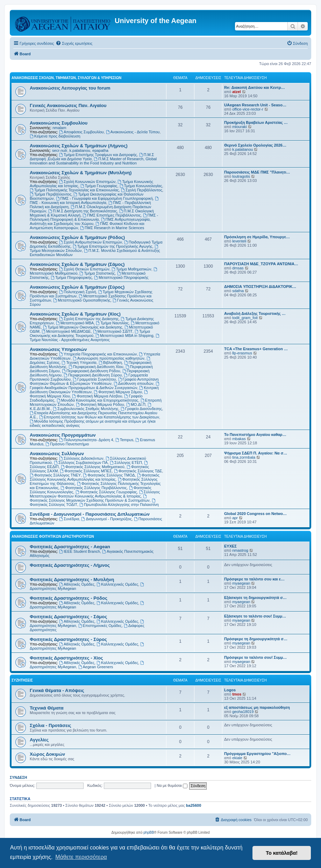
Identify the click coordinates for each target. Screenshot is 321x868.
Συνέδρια (69, 519)
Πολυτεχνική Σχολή (77, 292)
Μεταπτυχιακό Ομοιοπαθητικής (82, 300)
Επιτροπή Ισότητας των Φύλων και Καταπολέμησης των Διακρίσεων (99, 417)
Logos (230, 690)
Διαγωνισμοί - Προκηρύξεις (107, 519)
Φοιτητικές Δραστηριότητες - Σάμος (68, 617)
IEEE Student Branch (80, 551)
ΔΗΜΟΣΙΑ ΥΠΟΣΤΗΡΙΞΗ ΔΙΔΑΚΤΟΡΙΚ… (260, 287)
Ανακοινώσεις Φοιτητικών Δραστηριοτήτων (53, 537)
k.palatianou (80, 150)
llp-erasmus (242, 353)
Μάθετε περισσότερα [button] (81, 857)
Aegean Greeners (96, 667)
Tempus (124, 440)
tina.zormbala (244, 457)
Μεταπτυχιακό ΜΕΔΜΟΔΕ (66, 331)
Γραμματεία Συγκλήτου (94, 379)
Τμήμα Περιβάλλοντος (51, 194)
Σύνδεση (18, 777)
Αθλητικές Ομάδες (77, 584)
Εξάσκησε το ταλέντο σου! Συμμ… (255, 616)
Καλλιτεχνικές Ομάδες (117, 584)
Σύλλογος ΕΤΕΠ (126, 463)
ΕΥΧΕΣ (230, 546)
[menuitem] (74, 43)
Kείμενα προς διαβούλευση (55, 136)
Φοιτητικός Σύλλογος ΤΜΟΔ (109, 475)
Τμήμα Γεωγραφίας (99, 186)
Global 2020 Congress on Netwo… (255, 514)
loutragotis (241, 176)
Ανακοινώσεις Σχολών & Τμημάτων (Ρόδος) (77, 237)
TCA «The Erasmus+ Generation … (256, 349)
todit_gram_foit (245, 318)
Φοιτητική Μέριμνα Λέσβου (97, 396)
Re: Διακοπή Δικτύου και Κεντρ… (255, 87)
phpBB (149, 832)
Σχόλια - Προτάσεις (51, 725)
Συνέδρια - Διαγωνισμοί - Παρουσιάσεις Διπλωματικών (90, 514)
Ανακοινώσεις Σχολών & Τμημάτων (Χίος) (75, 314)
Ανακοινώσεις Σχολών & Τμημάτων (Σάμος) (77, 264)
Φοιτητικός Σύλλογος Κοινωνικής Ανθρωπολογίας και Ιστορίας (95, 477)
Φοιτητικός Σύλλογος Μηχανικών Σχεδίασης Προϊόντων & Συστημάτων (90, 498)
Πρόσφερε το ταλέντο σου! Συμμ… (255, 657)
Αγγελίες (39, 740)
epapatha (100, 150)
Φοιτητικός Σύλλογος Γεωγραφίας (106, 492)
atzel (236, 92)
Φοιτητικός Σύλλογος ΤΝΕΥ (55, 475)
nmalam (59, 128)
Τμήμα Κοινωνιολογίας (141, 186)
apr (235, 518)
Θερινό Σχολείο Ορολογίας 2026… (255, 145)
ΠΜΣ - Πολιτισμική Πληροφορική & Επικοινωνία (94, 217)
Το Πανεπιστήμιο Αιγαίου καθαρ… (255, 435)
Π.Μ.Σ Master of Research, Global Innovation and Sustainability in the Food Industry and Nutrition (93, 161)
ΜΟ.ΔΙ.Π (136, 404)
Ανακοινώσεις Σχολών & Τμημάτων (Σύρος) (77, 287)
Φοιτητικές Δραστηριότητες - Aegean (70, 547)
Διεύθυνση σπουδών (134, 383)
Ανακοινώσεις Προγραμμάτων (63, 435)
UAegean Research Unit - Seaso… (255, 105)
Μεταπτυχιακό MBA (75, 323)
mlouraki (240, 127)
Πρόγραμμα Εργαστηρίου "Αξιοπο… (257, 754)
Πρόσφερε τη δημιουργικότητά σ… (256, 639)
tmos (237, 694)
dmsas (238, 268)
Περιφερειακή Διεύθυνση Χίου (96, 367)
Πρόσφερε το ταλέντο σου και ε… (254, 579)
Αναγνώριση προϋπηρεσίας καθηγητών (109, 358)
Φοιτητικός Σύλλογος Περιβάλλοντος (94, 488)
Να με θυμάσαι (172, 785)
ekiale (237, 758)
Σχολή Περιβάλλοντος (142, 190)
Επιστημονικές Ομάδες (100, 626)
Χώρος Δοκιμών (47, 754)
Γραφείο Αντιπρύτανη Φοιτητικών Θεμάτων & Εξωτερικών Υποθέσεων (94, 381)
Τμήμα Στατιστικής (97, 273)
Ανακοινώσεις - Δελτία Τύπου (133, 132)
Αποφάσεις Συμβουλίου (81, 132)
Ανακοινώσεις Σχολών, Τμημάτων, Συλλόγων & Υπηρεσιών (66, 78)
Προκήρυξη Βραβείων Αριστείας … (256, 122)
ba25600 (194, 805)
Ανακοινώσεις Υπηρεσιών (58, 349)
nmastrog (240, 550)
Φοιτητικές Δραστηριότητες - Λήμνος (70, 565)
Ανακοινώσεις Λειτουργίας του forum (70, 88)
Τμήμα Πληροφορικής (71, 277)
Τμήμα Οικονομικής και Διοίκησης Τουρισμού (90, 333)
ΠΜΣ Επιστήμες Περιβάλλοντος (112, 215)
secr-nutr (60, 150)
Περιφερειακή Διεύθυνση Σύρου (93, 375)
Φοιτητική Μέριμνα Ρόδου (100, 404)
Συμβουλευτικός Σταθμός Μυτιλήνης (86, 409)
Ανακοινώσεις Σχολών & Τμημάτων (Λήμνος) (79, 146)
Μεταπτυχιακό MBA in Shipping (124, 336)
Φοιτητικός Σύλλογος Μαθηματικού (93, 467)
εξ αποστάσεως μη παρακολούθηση (257, 707)
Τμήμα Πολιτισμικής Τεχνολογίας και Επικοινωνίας (74, 190)
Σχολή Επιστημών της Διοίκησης (89, 319)
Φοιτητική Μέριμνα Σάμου (118, 392)
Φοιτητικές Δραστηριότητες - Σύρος (68, 639)
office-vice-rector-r (248, 109)
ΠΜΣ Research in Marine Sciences (112, 228)
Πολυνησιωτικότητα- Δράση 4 (86, 440)
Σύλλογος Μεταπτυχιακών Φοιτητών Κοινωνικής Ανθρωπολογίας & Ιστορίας (95, 494)
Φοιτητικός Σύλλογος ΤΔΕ (138, 471)
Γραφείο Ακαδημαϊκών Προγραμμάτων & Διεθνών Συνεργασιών (95, 386)
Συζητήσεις (22, 680)
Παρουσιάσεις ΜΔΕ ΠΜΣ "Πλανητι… (257, 172)
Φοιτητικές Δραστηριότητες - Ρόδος (69, 598)
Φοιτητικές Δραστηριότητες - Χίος (66, 658)
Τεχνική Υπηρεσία (79, 362)
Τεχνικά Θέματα (47, 708)
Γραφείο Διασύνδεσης (141, 409)
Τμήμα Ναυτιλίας (112, 323)
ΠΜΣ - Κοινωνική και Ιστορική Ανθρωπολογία (95, 201)
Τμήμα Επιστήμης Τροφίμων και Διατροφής (98, 155)
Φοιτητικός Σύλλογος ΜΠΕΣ (86, 471)
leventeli (239, 241)
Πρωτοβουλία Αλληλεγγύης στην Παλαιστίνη (119, 504)
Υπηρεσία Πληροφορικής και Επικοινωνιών (98, 354)
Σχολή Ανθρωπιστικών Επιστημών (91, 242)
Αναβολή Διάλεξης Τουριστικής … (255, 313)
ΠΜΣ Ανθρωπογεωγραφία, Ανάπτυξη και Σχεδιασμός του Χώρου (90, 221)
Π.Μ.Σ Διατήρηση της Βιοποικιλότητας (83, 211)
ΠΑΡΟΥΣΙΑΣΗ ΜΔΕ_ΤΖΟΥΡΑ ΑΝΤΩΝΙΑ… (261, 264)
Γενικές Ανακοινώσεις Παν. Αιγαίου (68, 105)
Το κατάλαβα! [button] (282, 853)
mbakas (239, 439)
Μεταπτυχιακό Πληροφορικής (121, 277)
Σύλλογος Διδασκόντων (81, 458)
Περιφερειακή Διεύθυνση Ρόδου (91, 371)
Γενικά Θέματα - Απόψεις (57, 690)
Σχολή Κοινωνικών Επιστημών (87, 182)
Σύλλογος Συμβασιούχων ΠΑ (81, 463)
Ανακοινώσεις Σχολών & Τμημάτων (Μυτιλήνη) (81, 173)
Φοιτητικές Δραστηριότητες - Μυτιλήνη (72, 580)
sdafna (238, 291)
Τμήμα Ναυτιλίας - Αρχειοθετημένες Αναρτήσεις (95, 338)
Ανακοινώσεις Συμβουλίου (59, 123)
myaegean (241, 583)
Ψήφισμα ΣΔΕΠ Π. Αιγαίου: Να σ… (256, 453)
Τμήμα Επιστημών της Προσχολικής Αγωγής (113, 246)
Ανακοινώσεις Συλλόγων (57, 454)
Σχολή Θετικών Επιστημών (84, 269)
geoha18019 (243, 712)
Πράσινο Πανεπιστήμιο (67, 444)
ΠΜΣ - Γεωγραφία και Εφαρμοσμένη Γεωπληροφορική (104, 198)
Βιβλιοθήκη (110, 362)
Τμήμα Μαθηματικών (131, 269)
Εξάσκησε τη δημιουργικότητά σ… (255, 598)
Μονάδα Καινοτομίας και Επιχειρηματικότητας (98, 400)
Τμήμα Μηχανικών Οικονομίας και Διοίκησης (83, 327)
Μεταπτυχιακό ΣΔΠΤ (113, 331)
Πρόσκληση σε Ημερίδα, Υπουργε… (257, 237)
